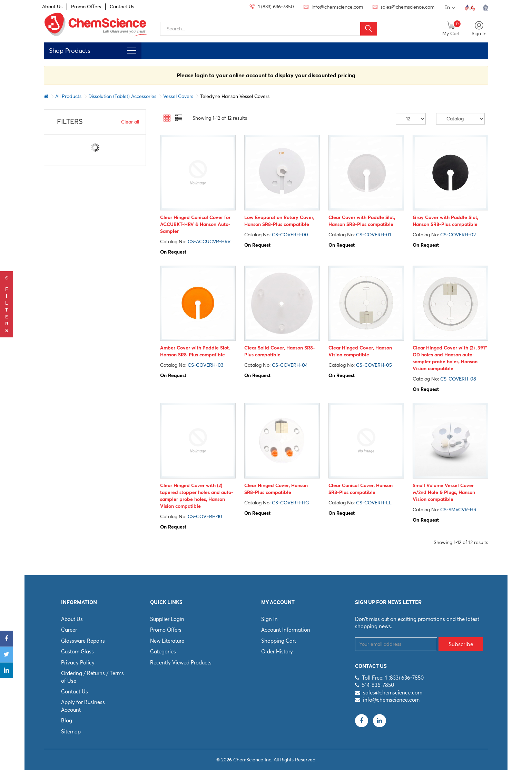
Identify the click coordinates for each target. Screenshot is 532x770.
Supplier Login (167, 619)
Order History (277, 651)
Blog (67, 720)
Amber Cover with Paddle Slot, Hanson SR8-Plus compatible (195, 351)
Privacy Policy (78, 663)
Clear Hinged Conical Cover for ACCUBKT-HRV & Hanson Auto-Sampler (195, 224)
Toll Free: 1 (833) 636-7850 (393, 678)
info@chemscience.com (391, 700)
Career (69, 630)
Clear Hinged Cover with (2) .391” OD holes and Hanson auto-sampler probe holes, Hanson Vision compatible (450, 358)
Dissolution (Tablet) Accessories (122, 96)
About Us (52, 7)
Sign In (269, 619)
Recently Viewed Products (181, 663)
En (450, 8)
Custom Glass (77, 651)
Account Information (286, 630)
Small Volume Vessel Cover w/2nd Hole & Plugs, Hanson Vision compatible (444, 492)
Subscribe (461, 644)
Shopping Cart (279, 641)
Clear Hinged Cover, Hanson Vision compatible (360, 351)
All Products (68, 96)
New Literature (167, 641)
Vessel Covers (178, 96)
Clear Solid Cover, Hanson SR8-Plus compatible (280, 351)
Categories (163, 651)
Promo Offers (86, 7)
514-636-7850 (378, 685)
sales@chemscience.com (393, 693)
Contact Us (122, 7)
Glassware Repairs (83, 641)
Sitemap (71, 732)
